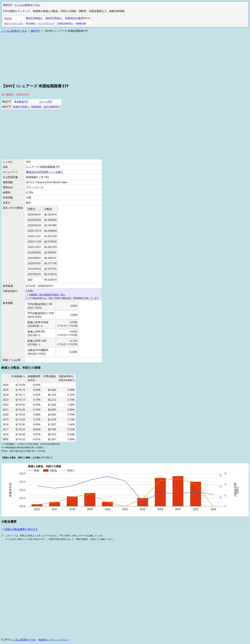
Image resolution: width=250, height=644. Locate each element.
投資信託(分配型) (75, 18)
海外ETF (8, 5)
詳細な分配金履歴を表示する (21, 529)
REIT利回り (31, 23)
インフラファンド (47, 23)
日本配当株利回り (65, 23)
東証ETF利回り (34, 18)
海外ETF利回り (54, 18)
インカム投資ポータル (27, 5)
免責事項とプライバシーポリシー (54, 640)
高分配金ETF (21, 102)
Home (8, 18)
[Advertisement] (97, 58)
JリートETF (46, 102)
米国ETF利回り (21, 107)
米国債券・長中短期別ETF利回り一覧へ (47, 295)
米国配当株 (81, 23)
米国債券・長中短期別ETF (46, 107)
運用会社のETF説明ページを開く (44, 172)
